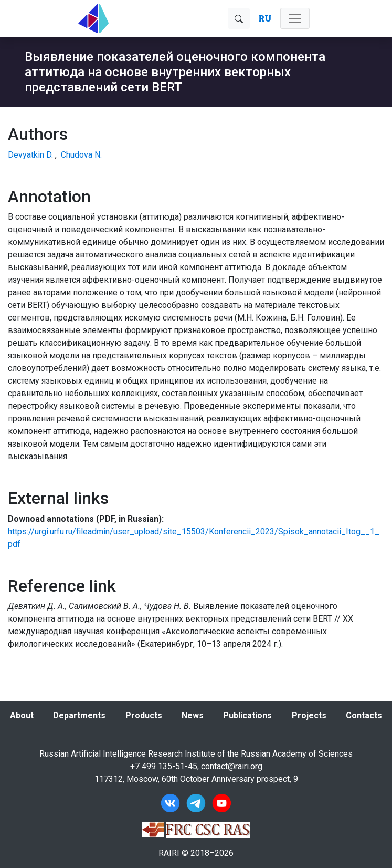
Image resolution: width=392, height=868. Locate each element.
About (22, 715)
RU (265, 18)
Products (144, 715)
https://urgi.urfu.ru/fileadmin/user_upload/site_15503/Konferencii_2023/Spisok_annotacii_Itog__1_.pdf (194, 538)
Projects (309, 715)
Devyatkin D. (30, 155)
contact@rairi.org (232, 766)
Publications (247, 715)
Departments (79, 715)
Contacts (364, 715)
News (193, 715)
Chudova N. (81, 155)
